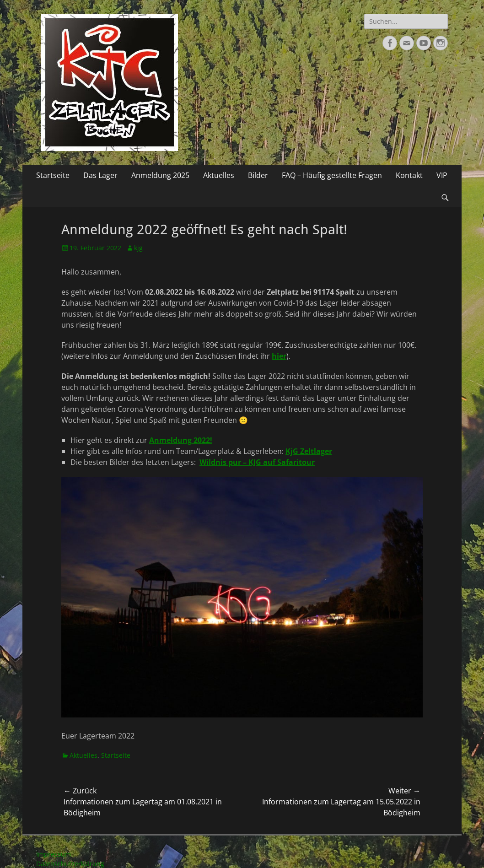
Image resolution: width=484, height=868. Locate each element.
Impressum (54, 854)
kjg (138, 248)
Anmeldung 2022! (181, 440)
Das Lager (100, 175)
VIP (442, 175)
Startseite (53, 175)
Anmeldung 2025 (160, 175)
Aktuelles (219, 175)
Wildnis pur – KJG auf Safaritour (257, 462)
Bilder (258, 175)
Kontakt (409, 175)
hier (279, 356)
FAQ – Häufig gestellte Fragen (332, 175)
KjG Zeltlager (309, 451)
